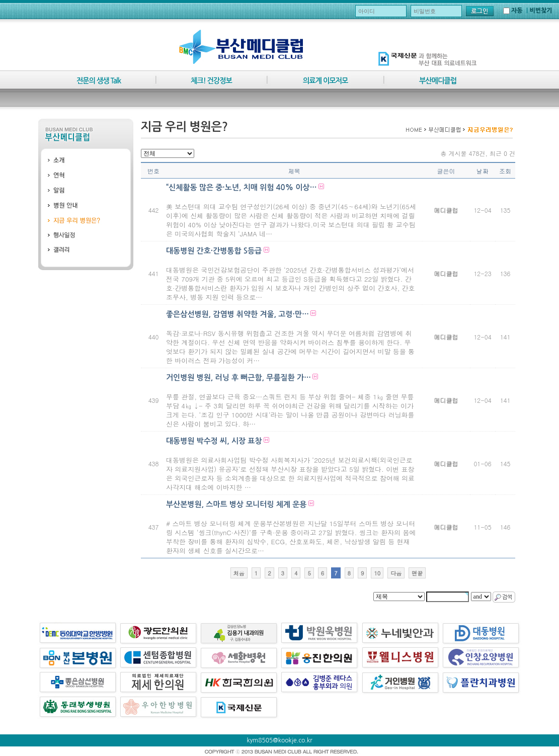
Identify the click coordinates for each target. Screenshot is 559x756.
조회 (505, 171)
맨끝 (417, 573)
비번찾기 (541, 11)
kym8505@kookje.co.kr (280, 740)
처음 (239, 573)
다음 (396, 573)
